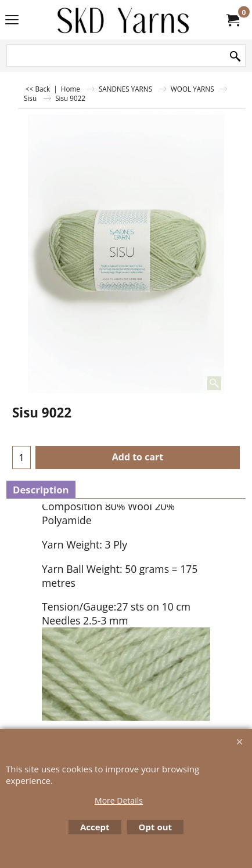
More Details (119, 800)
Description (41, 490)
